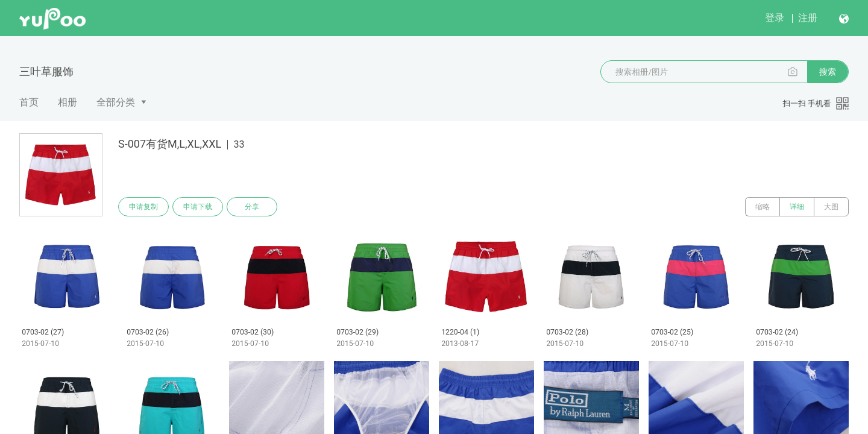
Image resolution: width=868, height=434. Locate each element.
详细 (797, 207)
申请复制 (143, 207)
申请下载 (198, 207)
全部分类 (116, 102)
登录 (775, 18)
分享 (252, 207)
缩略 (763, 207)
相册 (68, 102)
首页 (29, 102)
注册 (808, 18)
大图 (831, 207)
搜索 (828, 72)
